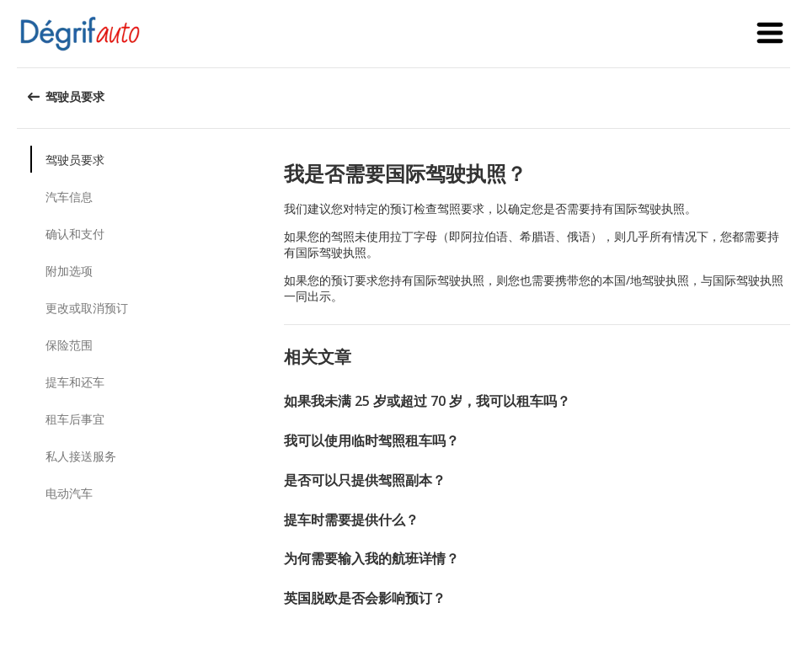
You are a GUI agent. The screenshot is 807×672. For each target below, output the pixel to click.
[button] (770, 34)
